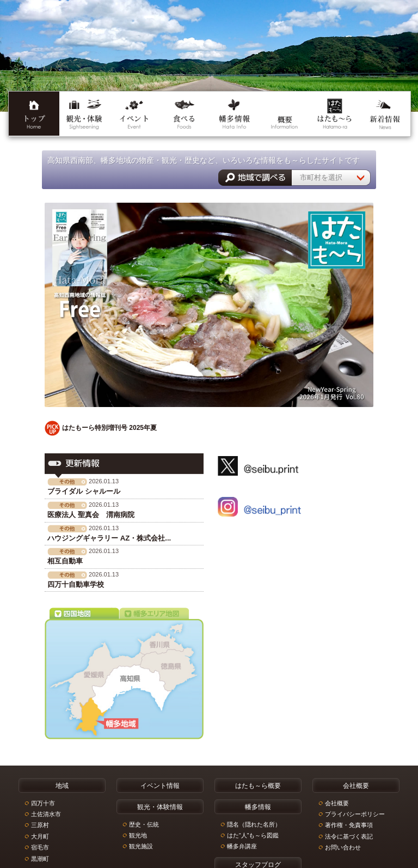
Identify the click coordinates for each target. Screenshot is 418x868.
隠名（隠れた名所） (254, 824)
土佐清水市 (46, 814)
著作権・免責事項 (349, 825)
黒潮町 (40, 858)
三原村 (40, 825)
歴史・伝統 (144, 824)
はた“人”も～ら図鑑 (253, 835)
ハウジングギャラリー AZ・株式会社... (109, 538)
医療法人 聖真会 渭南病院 (91, 515)
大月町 (40, 836)
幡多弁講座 (242, 846)
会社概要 (337, 803)
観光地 (138, 835)
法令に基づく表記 (349, 836)
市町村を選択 (321, 177)
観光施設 (141, 846)
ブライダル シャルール (84, 491)
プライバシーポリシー (355, 814)
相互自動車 (65, 561)
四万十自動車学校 (76, 584)
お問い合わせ (343, 847)
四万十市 (43, 803)
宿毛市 (40, 847)
